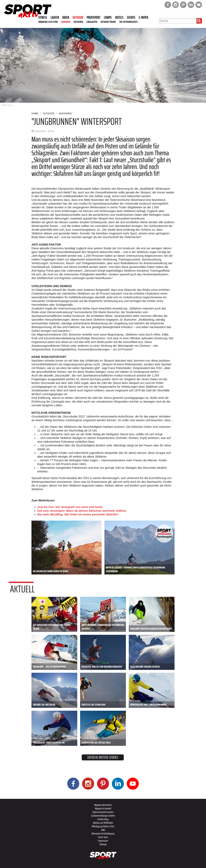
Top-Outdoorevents (128, 22)
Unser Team (103, 837)
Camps (108, 17)
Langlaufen (92, 22)
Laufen (55, 17)
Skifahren (66, 22)
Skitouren (78, 22)
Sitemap (103, 844)
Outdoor (78, 17)
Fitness (43, 17)
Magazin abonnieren (103, 805)
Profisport (94, 17)
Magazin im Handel (103, 808)
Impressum (103, 841)
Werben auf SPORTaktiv (103, 823)
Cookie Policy (103, 819)
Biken (66, 17)
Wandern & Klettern (48, 22)
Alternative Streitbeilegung (103, 833)
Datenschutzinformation (103, 812)
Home (35, 114)
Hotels (119, 17)
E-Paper (143, 17)
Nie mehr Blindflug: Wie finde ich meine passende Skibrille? (78, 514)
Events (131, 17)
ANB (103, 830)
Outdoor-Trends (108, 22)
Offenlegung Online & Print (103, 826)
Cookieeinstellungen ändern (103, 816)
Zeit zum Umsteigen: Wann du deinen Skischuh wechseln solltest (82, 511)
